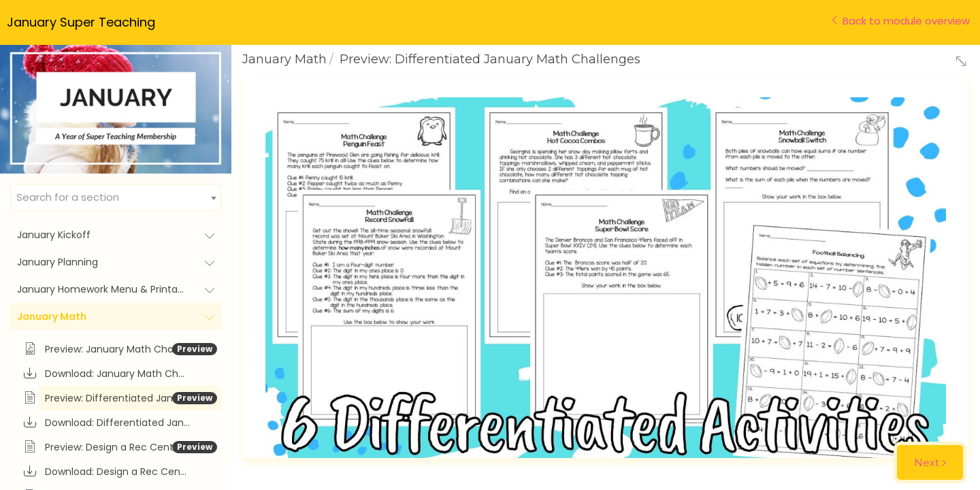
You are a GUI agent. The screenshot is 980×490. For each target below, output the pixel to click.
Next (927, 462)
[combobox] (116, 197)
